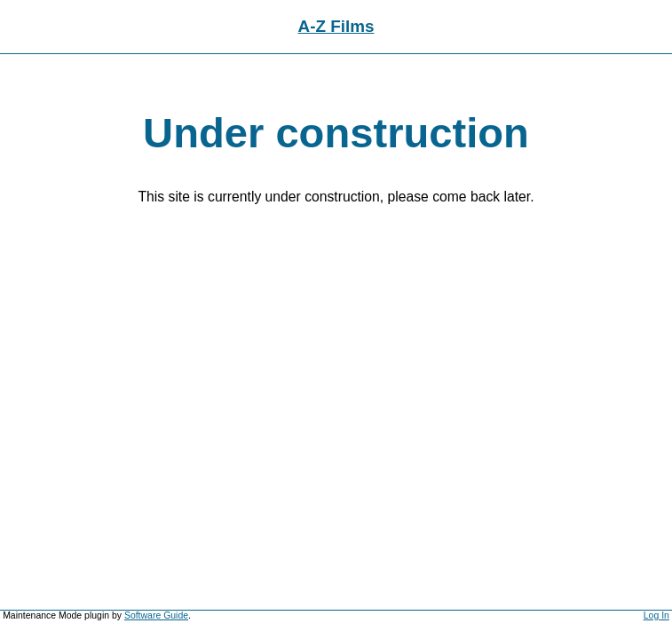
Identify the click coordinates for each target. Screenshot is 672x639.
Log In (656, 615)
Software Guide (156, 615)
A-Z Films (336, 26)
